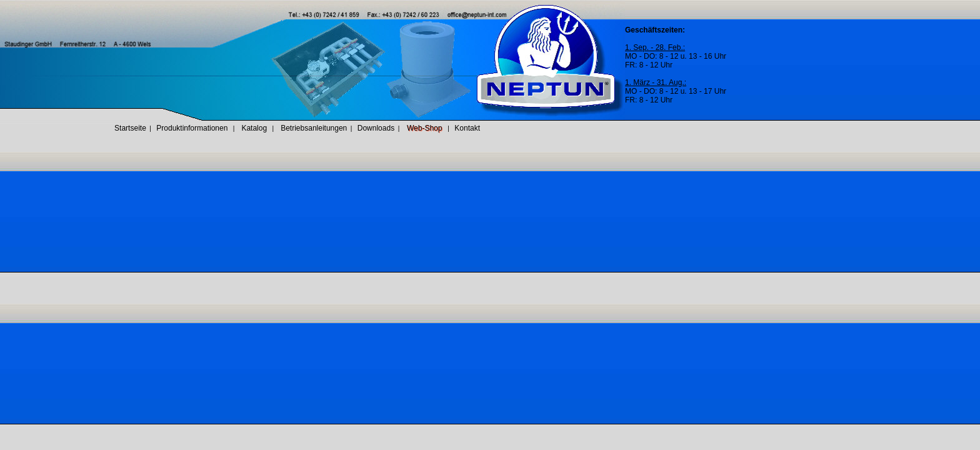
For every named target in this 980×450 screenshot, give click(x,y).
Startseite (130, 128)
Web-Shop (425, 128)
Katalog (254, 128)
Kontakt (467, 128)
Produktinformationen (192, 128)
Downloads (376, 128)
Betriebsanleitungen (314, 128)
